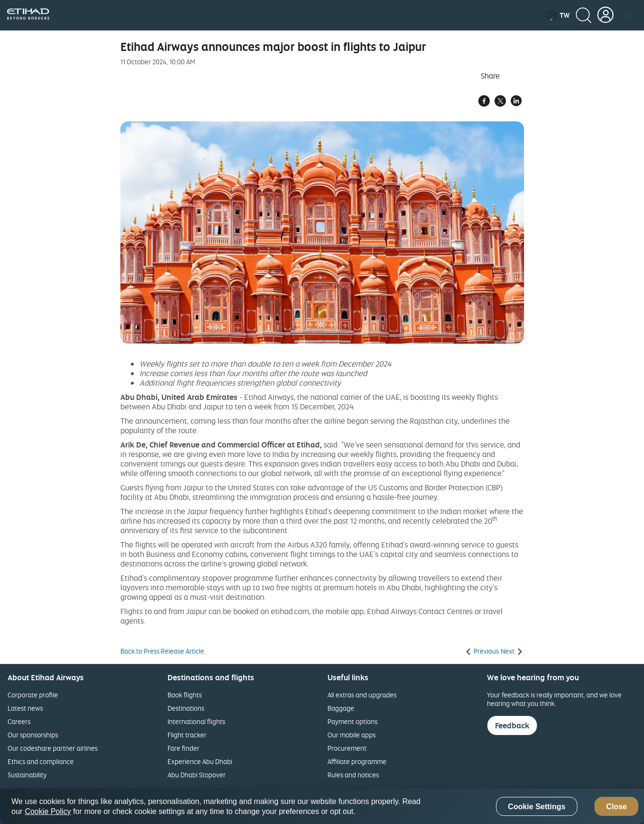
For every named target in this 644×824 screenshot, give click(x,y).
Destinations (186, 708)
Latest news (25, 708)
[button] (558, 15)
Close (616, 807)
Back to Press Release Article (162, 651)
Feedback (512, 725)
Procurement (347, 748)
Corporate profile (33, 695)
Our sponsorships (33, 735)
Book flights (185, 695)
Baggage (341, 708)
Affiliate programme (357, 761)
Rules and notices (353, 775)
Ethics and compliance (41, 761)
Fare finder (183, 748)
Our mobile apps (352, 735)
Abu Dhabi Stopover (197, 775)
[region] (322, 806)
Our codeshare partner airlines (53, 748)
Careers (19, 721)
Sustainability (27, 775)
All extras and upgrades (362, 695)
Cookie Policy (48, 811)
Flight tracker (187, 735)
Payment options (352, 721)
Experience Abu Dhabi (200, 761)
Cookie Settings (537, 807)
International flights (196, 721)
